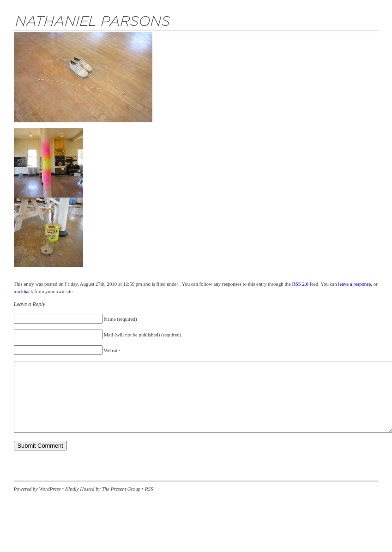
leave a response (354, 284)
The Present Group (121, 489)
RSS (149, 489)
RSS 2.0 (300, 284)
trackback (24, 291)
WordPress (50, 489)
